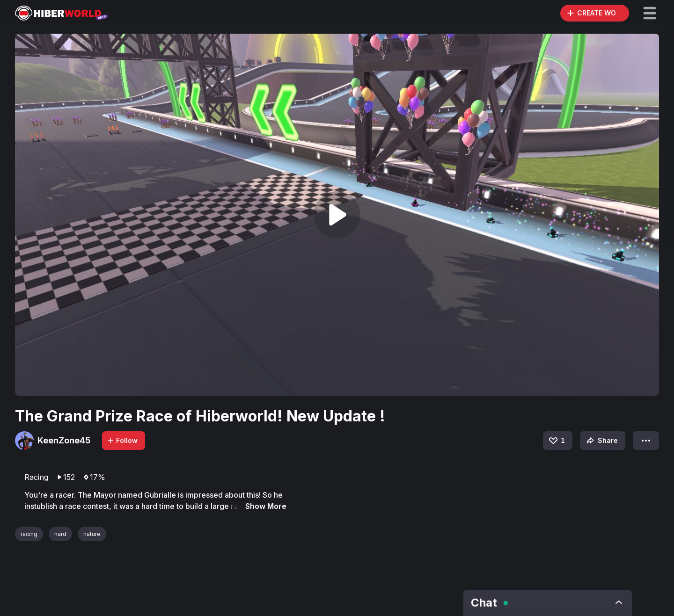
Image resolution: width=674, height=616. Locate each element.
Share (601, 441)
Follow (122, 440)
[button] (650, 13)
